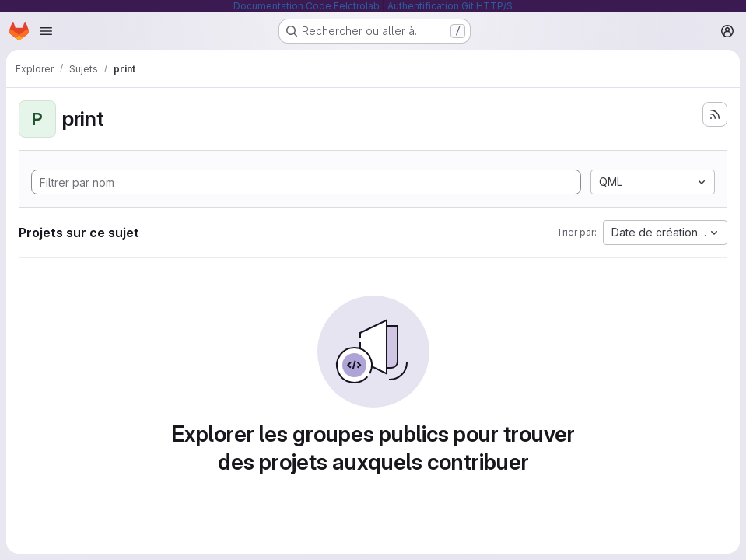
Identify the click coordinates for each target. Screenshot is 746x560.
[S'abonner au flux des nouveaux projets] (715, 114)
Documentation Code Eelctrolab (306, 6)
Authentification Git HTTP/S (450, 6)
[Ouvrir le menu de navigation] (46, 31)
